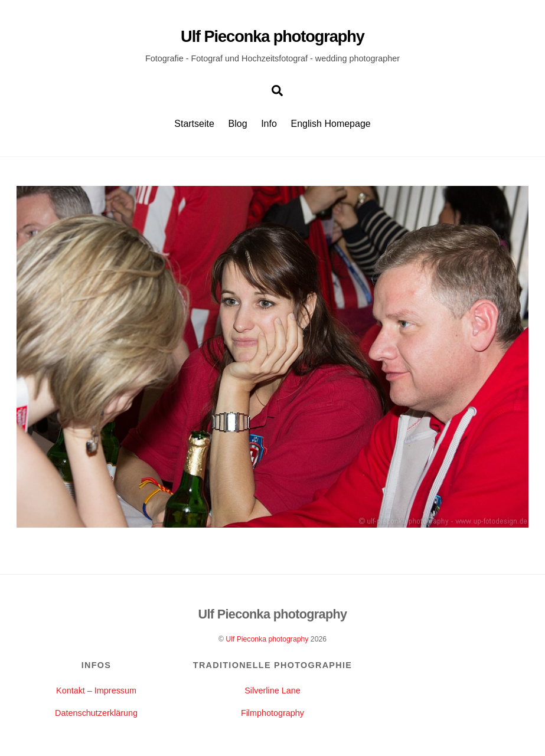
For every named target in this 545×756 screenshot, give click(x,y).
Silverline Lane (272, 690)
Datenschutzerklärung (96, 713)
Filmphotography (272, 713)
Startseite (194, 124)
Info (269, 124)
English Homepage (331, 124)
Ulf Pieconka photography (267, 639)
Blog (238, 124)
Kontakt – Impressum (96, 690)
